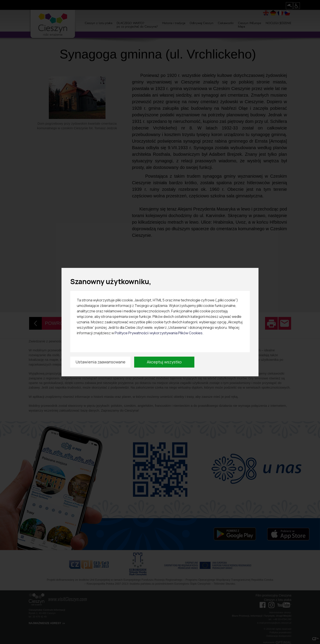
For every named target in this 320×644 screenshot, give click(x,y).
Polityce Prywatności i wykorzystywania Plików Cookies (159, 333)
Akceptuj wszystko (164, 362)
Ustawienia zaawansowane (100, 362)
